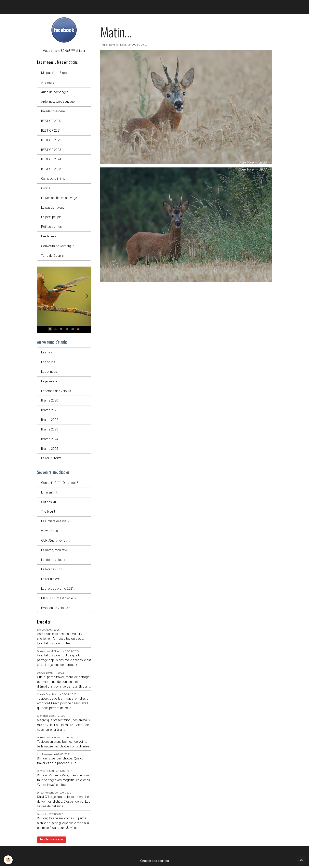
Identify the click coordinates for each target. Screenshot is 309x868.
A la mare (48, 82)
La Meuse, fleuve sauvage (59, 198)
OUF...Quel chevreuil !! (56, 542)
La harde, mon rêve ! (55, 552)
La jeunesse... (51, 382)
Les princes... (50, 372)
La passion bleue (53, 208)
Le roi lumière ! (51, 580)
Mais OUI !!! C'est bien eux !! (60, 600)
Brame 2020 (50, 401)
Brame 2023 (50, 430)
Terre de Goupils (52, 256)
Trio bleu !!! (48, 513)
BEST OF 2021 (51, 131)
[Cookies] (8, 860)
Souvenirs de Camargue (58, 247)
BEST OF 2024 (51, 160)
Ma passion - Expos (55, 73)
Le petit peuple (51, 218)
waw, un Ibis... (51, 532)
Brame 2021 (50, 411)
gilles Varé (112, 45)
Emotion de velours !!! (56, 609)
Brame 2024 (50, 440)
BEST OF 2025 (51, 169)
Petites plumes (51, 227)
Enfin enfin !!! (50, 494)
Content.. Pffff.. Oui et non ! (60, 484)
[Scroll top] (301, 860)
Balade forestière (53, 111)
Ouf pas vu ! (49, 503)
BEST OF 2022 (51, 140)
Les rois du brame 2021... (59, 590)
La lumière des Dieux (55, 523)
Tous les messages (52, 841)
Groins (46, 189)
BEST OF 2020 (51, 121)
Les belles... (49, 363)
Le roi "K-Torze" (52, 459)
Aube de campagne (55, 92)
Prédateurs (49, 237)
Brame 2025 (50, 450)
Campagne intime (53, 179)
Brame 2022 (50, 421)
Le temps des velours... (57, 392)
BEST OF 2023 (51, 150)
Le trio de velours (53, 561)
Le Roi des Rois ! (53, 571)
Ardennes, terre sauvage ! (59, 102)
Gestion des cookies (155, 862)
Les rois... (48, 353)
